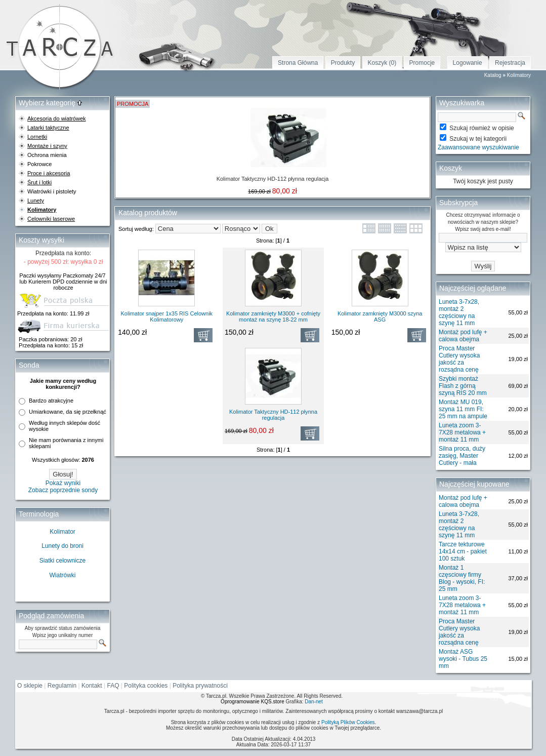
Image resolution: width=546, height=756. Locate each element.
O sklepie (30, 686)
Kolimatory (519, 75)
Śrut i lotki (39, 182)
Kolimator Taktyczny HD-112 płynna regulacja (273, 179)
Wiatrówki (62, 575)
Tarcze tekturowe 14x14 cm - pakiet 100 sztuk (463, 551)
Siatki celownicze (62, 561)
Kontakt (92, 686)
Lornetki (37, 137)
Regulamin (62, 686)
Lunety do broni (62, 546)
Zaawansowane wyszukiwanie (478, 147)
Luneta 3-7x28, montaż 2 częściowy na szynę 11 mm (459, 312)
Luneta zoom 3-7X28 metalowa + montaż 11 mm (462, 432)
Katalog (493, 75)
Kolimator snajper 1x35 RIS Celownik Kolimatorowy (167, 316)
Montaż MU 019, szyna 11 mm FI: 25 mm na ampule (463, 409)
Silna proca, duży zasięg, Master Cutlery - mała (462, 456)
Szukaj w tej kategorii (478, 139)
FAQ (113, 686)
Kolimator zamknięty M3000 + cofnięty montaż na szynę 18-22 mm (273, 316)
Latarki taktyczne (48, 128)
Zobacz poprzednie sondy (63, 490)
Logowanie (468, 63)
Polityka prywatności (200, 686)
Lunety (36, 201)
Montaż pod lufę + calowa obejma (463, 336)
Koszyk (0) (382, 63)
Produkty (343, 63)
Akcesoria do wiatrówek (57, 118)
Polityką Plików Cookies (348, 722)
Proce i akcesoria (49, 173)
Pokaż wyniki (63, 483)
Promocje (422, 63)
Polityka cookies (146, 686)
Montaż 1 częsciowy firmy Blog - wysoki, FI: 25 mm (462, 578)
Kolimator (62, 532)
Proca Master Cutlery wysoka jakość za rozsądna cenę (459, 359)
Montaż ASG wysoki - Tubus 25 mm (463, 659)
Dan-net (314, 702)
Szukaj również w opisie (481, 128)
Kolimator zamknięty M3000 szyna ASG (380, 316)
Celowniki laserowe (51, 219)
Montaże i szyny (47, 146)
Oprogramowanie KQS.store (253, 702)
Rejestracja (510, 63)
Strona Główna (298, 63)
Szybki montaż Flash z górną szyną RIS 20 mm (463, 386)
